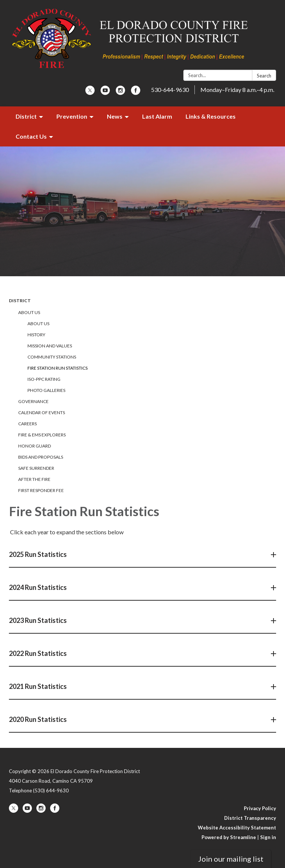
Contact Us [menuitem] (31, 136)
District (20, 301)
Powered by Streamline (229, 837)
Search (264, 76)
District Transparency (250, 818)
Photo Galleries (46, 390)
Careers (27, 424)
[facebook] (136, 93)
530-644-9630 (170, 90)
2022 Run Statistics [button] (38, 653)
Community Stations (52, 357)
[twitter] (90, 93)
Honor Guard (35, 446)
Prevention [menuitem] (72, 116)
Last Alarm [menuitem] (157, 116)
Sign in (268, 837)
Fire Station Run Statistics (58, 368)
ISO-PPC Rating (44, 379)
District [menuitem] (26, 116)
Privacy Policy (260, 808)
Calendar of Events (42, 412)
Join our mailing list (231, 859)
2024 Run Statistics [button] (38, 587)
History (36, 335)
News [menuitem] (115, 116)
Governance (33, 401)
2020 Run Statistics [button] (38, 719)
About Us (29, 312)
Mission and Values (50, 346)
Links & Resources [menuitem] (211, 116)
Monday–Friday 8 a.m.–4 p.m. (237, 90)
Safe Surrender (36, 468)
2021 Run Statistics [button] (38, 686)
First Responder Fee (41, 490)
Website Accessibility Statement (237, 828)
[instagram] (120, 93)
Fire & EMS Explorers (42, 435)
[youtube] (105, 93)
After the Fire (34, 479)
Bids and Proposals (41, 457)
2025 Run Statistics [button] (38, 554)
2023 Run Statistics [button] (38, 620)
